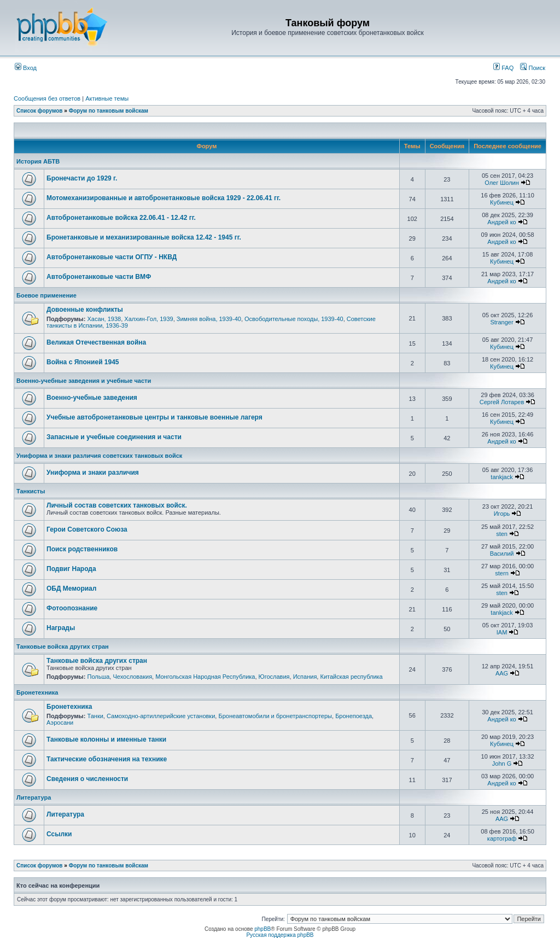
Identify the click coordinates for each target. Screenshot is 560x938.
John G (502, 764)
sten (502, 534)
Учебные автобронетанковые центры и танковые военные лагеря (154, 417)
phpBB (262, 929)
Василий (502, 554)
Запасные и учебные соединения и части (114, 437)
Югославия (274, 677)
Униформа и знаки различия (93, 473)
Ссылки (59, 834)
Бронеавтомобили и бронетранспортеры (275, 716)
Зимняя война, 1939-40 (209, 319)
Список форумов (40, 111)
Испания (305, 677)
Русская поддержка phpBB (280, 935)
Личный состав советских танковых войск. (117, 505)
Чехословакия (132, 677)
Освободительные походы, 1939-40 (294, 319)
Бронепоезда (354, 716)
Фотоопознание (72, 608)
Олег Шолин (502, 183)
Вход (26, 68)
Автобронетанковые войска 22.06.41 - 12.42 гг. (121, 218)
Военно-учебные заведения (92, 398)
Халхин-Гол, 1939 (148, 319)
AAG (502, 673)
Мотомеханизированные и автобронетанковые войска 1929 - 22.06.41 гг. (164, 198)
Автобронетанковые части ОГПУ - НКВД (112, 257)
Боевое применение (46, 295)
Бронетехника (37, 692)
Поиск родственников (82, 549)
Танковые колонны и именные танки (106, 739)
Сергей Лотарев (502, 402)
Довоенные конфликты (85, 310)
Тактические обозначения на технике (107, 759)
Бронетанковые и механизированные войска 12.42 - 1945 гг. (144, 237)
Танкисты (31, 491)
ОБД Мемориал (71, 589)
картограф (502, 838)
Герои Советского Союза (87, 529)
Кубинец (502, 202)
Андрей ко (501, 222)
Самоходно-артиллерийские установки (161, 716)
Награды (61, 628)
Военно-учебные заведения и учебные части (84, 381)
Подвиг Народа (71, 569)
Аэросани (60, 723)
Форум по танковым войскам (109, 111)
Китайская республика (351, 677)
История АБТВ (38, 161)
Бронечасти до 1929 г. (82, 178)
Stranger (501, 322)
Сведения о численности (87, 779)
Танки (95, 716)
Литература (34, 797)
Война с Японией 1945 (83, 362)
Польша (98, 677)
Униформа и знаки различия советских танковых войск (99, 456)
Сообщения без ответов (47, 98)
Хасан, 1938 (104, 319)
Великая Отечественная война (96, 342)
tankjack (501, 477)
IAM (502, 632)
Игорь (502, 514)
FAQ (503, 68)
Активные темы (107, 98)
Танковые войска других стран (63, 646)
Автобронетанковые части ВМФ (99, 277)
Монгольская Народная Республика (205, 677)
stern (501, 573)
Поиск (533, 68)
